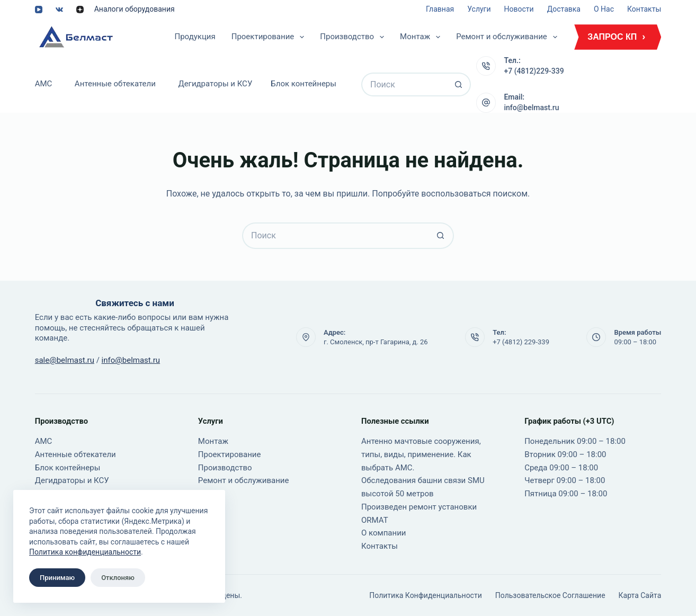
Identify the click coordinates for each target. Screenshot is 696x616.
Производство (354, 37)
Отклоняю (118, 578)
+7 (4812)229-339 (534, 71)
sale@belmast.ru (65, 360)
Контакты (644, 9)
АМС (44, 84)
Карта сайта (640, 595)
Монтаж (422, 37)
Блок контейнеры (304, 84)
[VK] (59, 10)
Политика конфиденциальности (85, 552)
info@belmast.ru (531, 108)
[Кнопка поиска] (459, 84)
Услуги (479, 9)
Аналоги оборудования (135, 9)
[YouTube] (39, 10)
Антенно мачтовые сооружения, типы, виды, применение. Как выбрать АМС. (421, 454)
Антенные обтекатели (115, 84)
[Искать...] (404, 84)
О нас (604, 9)
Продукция (195, 37)
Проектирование (270, 37)
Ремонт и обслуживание (509, 37)
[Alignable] (80, 10)
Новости (519, 9)
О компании (383, 533)
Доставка (564, 9)
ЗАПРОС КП (612, 37)
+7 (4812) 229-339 (521, 342)
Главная (440, 9)
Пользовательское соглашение (550, 595)
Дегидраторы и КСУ (215, 84)
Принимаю (57, 578)
